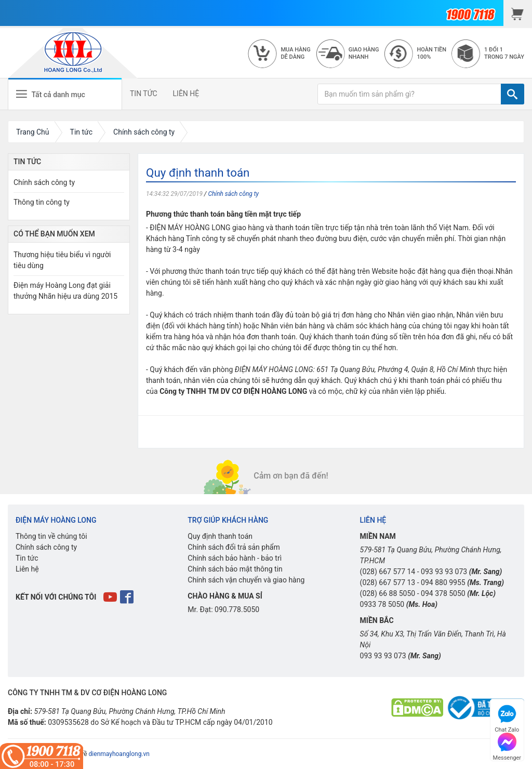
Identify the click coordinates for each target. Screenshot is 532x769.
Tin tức (27, 558)
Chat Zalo (507, 717)
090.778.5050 (237, 609)
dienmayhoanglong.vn (119, 754)
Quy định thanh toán (220, 536)
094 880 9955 (443, 582)
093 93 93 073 (444, 572)
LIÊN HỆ (186, 94)
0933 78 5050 (382, 604)
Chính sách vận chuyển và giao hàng (246, 580)
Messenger (507, 745)
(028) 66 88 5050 (388, 593)
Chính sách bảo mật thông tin (235, 569)
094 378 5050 (443, 593)
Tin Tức (27, 162)
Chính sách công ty (233, 194)
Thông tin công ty (42, 202)
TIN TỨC (144, 94)
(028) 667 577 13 (388, 582)
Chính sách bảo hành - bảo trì (235, 558)
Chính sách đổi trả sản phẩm (234, 547)
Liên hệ (27, 569)
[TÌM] (513, 94)
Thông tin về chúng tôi (51, 536)
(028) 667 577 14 (388, 572)
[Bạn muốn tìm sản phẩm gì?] (409, 94)
